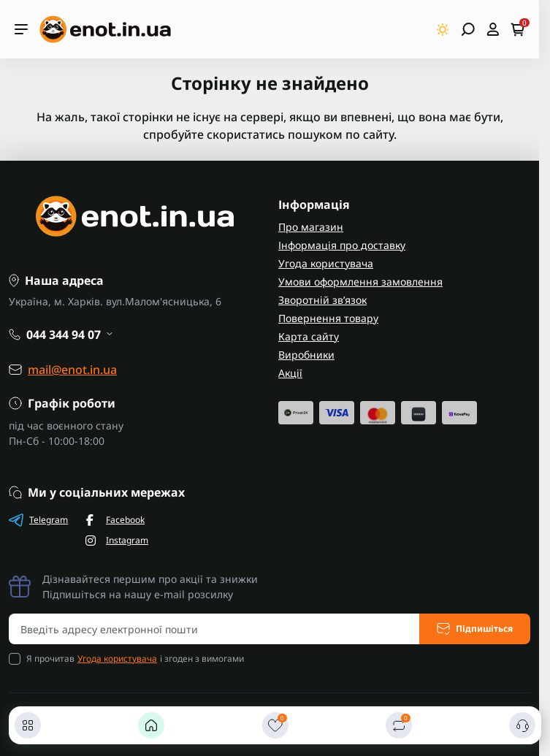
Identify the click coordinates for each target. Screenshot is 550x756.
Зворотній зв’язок (322, 300)
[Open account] (493, 29)
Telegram (38, 520)
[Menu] (21, 29)
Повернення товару (328, 318)
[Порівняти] (399, 725)
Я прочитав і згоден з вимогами (135, 659)
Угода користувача (326, 263)
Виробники (306, 355)
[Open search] (468, 29)
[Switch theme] (443, 30)
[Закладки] (275, 725)
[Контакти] (522, 725)
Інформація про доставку (342, 245)
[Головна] (151, 725)
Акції (290, 373)
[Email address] (214, 629)
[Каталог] (28, 725)
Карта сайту (309, 336)
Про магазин (311, 227)
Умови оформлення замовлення (360, 282)
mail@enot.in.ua (72, 370)
